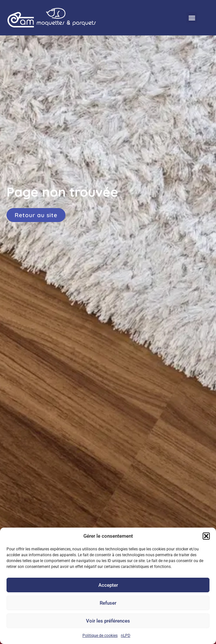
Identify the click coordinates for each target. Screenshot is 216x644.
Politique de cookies (100, 636)
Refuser (108, 603)
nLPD (126, 636)
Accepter (108, 585)
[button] (206, 536)
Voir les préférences (108, 621)
